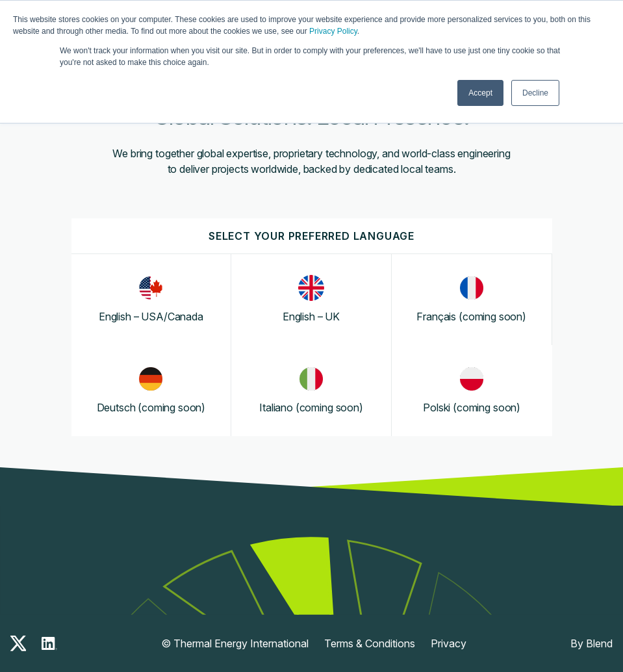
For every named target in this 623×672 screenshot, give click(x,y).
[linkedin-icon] (49, 643)
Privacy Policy (333, 31)
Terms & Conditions (370, 643)
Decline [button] (535, 93)
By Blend (591, 643)
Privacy (449, 643)
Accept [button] (480, 93)
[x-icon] (18, 643)
